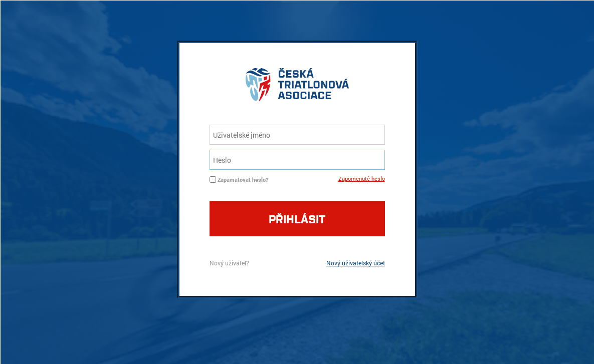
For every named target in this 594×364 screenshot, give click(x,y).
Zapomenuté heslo (362, 178)
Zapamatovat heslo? (243, 179)
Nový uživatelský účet (356, 263)
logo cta (297, 87)
